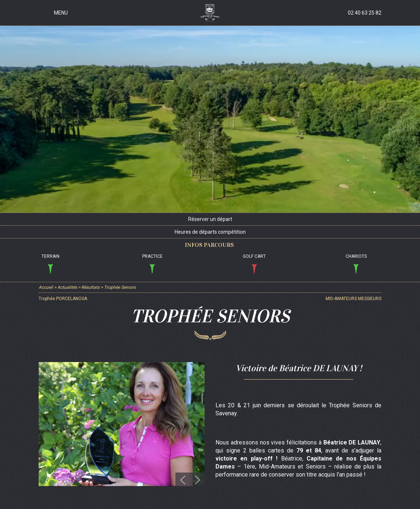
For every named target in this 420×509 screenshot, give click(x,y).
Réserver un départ (210, 219)
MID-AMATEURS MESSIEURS (353, 299)
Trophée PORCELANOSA (63, 299)
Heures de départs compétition (210, 232)
